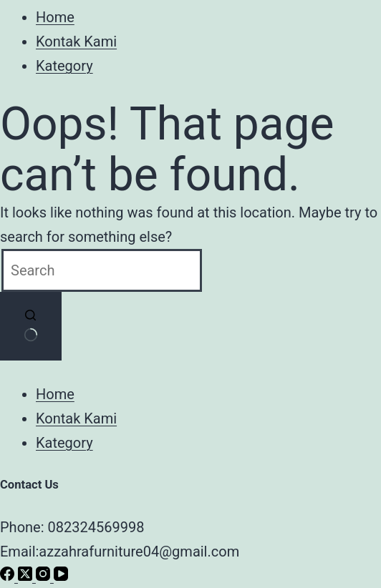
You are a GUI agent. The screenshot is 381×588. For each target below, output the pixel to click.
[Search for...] (102, 270)
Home (55, 17)
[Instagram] (45, 576)
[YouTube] (61, 576)
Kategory (64, 66)
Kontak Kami (76, 41)
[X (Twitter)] (27, 576)
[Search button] (31, 326)
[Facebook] (9, 576)
